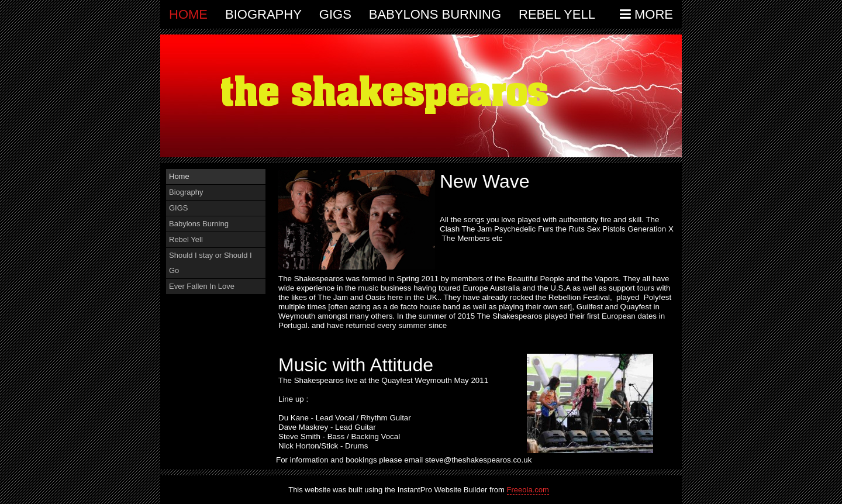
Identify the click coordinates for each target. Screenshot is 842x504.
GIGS (335, 14)
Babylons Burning (435, 14)
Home (188, 14)
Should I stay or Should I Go (210, 263)
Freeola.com (528, 490)
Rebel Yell (557, 14)
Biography (263, 14)
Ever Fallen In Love (202, 286)
